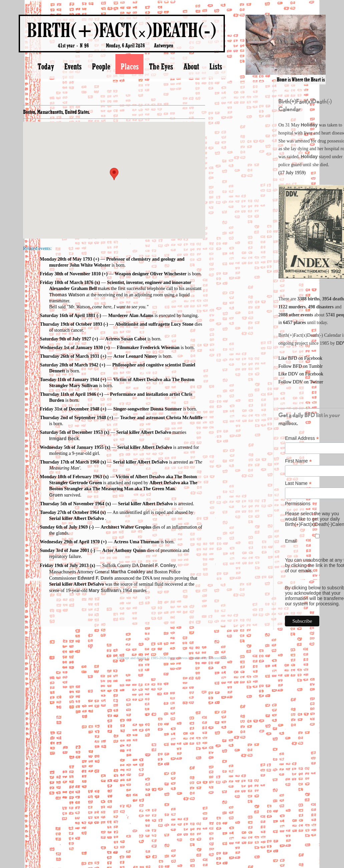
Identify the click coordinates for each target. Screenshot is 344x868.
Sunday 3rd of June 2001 (65, 550)
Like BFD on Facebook (300, 358)
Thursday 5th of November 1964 (72, 504)
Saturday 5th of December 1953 (71, 432)
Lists (216, 66)
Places (129, 66)
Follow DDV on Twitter (301, 382)
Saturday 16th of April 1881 (67, 316)
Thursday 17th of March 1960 (70, 462)
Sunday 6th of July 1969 (64, 527)
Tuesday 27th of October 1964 (69, 512)
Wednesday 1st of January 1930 (71, 348)
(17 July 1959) (292, 173)
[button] (114, 174)
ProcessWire (218, 658)
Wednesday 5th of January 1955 (72, 447)
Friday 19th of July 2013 (64, 565)
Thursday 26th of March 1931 (70, 356)
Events (73, 66)
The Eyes (161, 66)
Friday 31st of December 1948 (70, 409)
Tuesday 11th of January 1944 (69, 380)
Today (46, 66)
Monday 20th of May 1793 (66, 259)
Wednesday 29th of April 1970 (70, 542)
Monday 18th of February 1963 (71, 477)
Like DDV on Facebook (301, 374)
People (101, 66)
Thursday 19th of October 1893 (71, 324)
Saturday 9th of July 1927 (65, 339)
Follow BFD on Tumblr (300, 366)
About (191, 66)
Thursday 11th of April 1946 (68, 394)
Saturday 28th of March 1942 (69, 365)
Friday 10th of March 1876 (67, 282)
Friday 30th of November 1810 (70, 274)
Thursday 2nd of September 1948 (73, 418)
